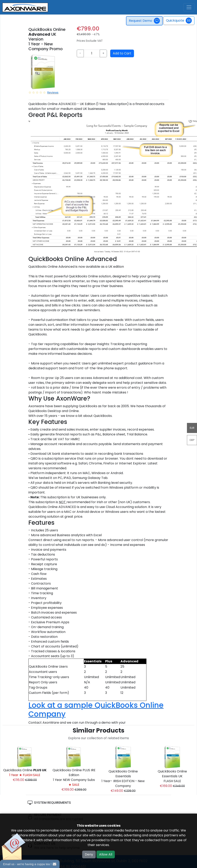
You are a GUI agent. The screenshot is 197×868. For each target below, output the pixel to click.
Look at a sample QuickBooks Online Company (96, 710)
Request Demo (146, 21)
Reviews (53, 93)
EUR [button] (192, 428)
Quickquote (179, 21)
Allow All (106, 854)
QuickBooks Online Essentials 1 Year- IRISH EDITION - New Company (123, 779)
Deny (89, 854)
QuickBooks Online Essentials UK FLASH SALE (172, 776)
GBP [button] (192, 440)
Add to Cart (122, 53)
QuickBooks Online (25, 773)
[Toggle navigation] (189, 7)
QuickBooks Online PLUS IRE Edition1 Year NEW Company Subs (74, 777)
